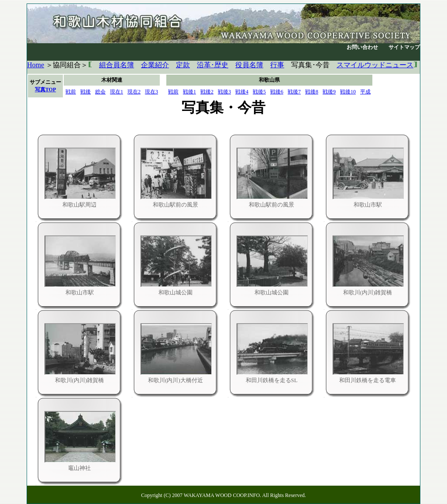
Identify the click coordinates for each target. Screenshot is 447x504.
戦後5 (259, 92)
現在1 (117, 92)
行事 (277, 65)
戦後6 (277, 92)
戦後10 (348, 92)
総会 (100, 92)
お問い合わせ (362, 47)
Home (36, 65)
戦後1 (189, 92)
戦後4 (242, 92)
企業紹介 (155, 65)
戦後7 (294, 92)
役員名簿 (249, 65)
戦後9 (329, 92)
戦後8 (312, 92)
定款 (183, 65)
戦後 (86, 92)
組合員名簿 (117, 65)
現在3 (151, 92)
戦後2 (207, 92)
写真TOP (45, 90)
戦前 (71, 92)
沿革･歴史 (213, 65)
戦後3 (224, 92)
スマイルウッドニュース (375, 65)
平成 (365, 92)
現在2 (134, 92)
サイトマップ (404, 47)
